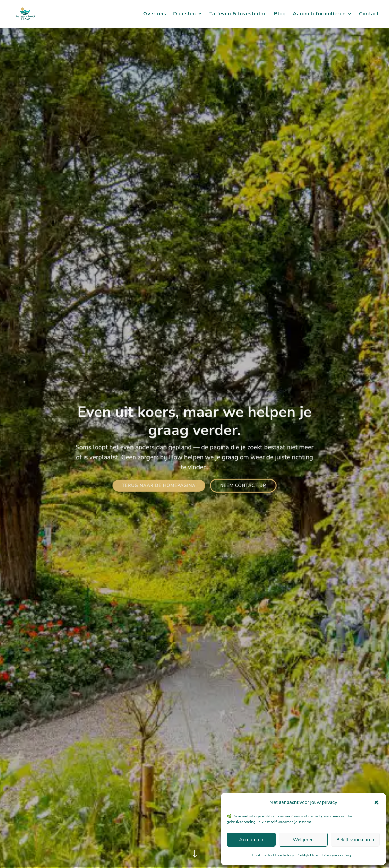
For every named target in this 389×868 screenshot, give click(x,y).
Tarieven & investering (238, 14)
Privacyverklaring (337, 855)
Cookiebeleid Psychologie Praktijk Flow (285, 855)
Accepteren (251, 840)
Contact (369, 14)
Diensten (185, 14)
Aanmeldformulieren (319, 14)
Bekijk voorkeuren (355, 840)
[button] (376, 802)
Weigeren (303, 840)
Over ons (155, 14)
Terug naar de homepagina (159, 485)
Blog (280, 14)
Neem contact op (243, 485)
